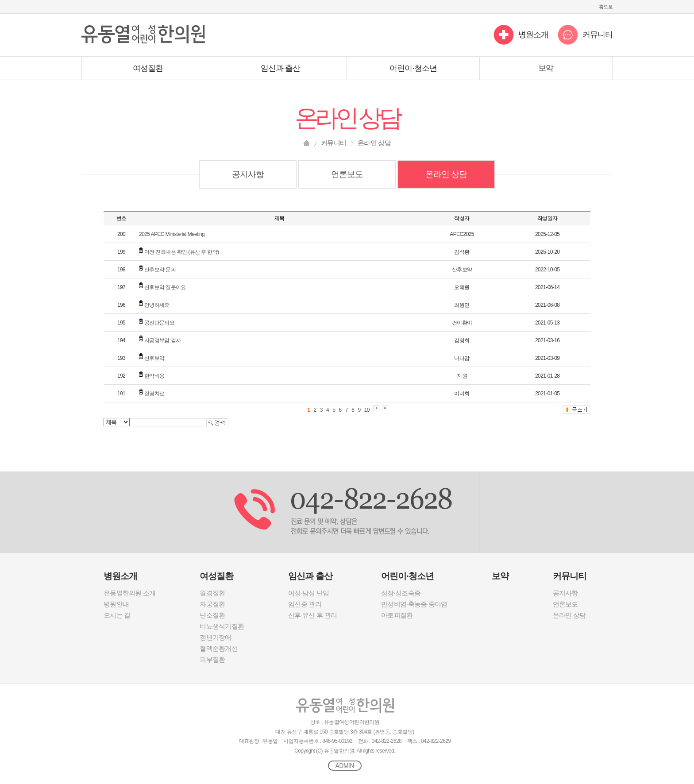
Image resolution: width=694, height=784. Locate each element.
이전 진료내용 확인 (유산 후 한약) (182, 252)
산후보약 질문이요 (165, 287)
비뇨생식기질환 (222, 626)
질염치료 (154, 394)
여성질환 (148, 68)
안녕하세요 (157, 305)
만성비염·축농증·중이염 (414, 604)
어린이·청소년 (413, 68)
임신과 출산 (281, 68)
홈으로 (606, 7)
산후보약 (154, 358)
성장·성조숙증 (401, 593)
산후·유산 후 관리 (312, 615)
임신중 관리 (305, 604)
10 (367, 410)
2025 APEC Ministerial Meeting (172, 234)
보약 (546, 68)
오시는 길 (117, 615)
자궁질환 (212, 604)
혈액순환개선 (219, 648)
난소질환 (212, 615)
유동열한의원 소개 (129, 593)
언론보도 (347, 174)
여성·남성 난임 (308, 593)
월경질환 (212, 593)
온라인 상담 (446, 174)
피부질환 (212, 659)
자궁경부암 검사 (163, 340)
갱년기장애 (215, 637)
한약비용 (154, 376)
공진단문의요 (159, 323)
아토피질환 (397, 615)
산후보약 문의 (160, 270)
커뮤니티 (598, 35)
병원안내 (116, 604)
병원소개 (533, 35)
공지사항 (248, 174)
